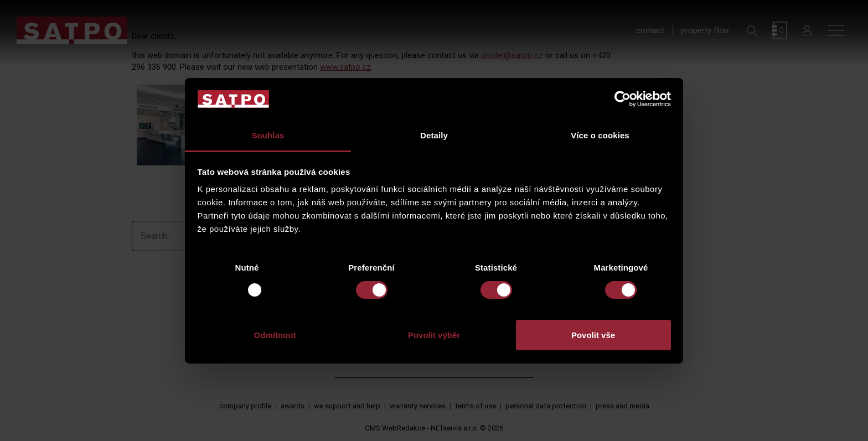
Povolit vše (593, 335)
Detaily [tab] (434, 135)
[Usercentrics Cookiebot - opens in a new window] (622, 99)
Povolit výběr (434, 335)
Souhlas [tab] (268, 135)
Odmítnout (275, 335)
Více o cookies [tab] (600, 135)
